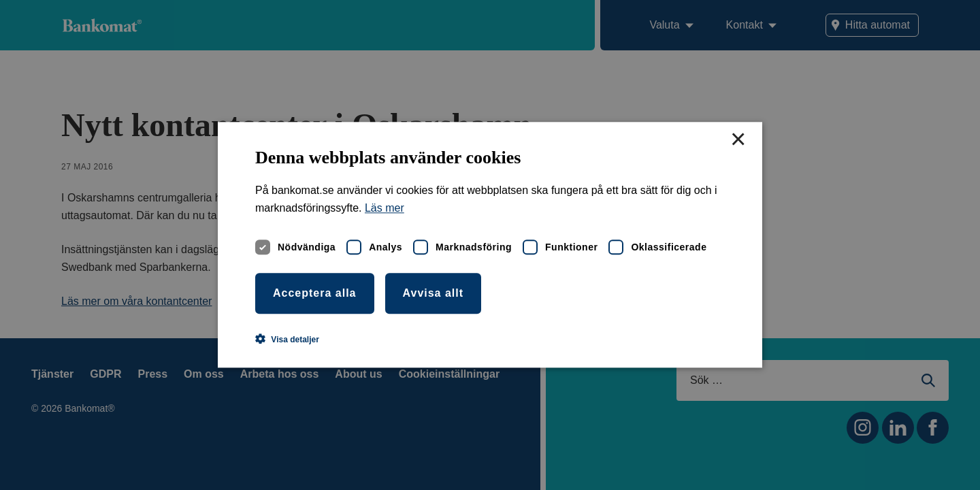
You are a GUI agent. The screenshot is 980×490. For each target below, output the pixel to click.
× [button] (738, 140)
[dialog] (490, 245)
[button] (287, 340)
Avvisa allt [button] (434, 293)
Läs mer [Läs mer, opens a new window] (385, 209)
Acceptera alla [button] (315, 293)
